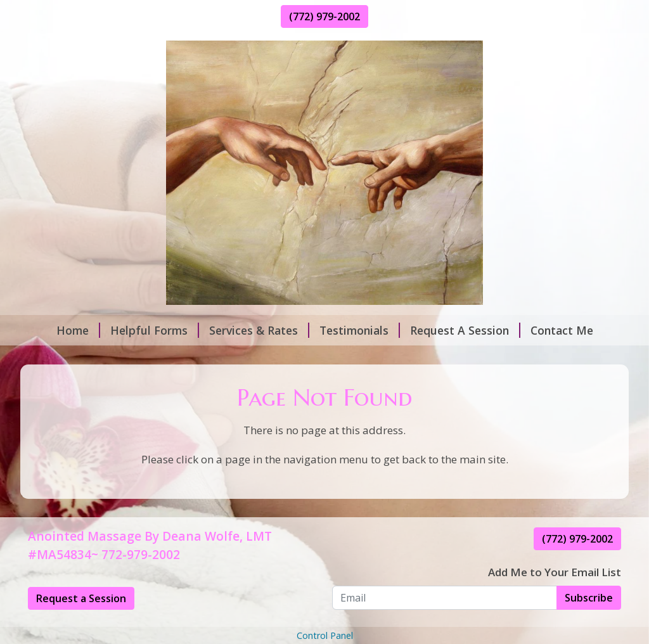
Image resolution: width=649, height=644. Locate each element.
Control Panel (325, 635)
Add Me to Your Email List (555, 572)
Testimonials (360, 330)
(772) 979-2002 (324, 16)
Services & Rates (259, 330)
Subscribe (589, 598)
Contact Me (562, 330)
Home (78, 330)
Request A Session (465, 330)
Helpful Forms (155, 330)
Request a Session (81, 598)
